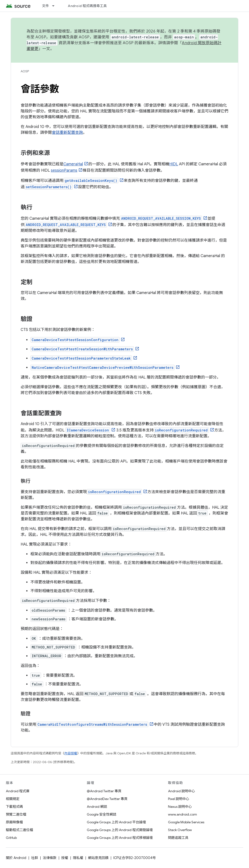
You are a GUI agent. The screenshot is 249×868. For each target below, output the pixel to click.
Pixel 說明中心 (179, 799)
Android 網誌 (97, 807)
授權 (65, 858)
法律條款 (50, 858)
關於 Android (16, 858)
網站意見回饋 (98, 858)
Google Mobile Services (186, 822)
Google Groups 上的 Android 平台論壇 (116, 822)
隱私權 (78, 858)
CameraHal (73, 164)
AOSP (25, 71)
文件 (46, 6)
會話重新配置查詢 (67, 133)
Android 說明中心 (182, 791)
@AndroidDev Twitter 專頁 (107, 799)
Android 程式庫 (18, 791)
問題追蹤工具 (178, 838)
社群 (35, 858)
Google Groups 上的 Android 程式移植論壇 (120, 838)
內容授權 (71, 753)
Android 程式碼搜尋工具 (87, 6)
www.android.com (182, 814)
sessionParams (64, 170)
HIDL (174, 164)
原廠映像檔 (14, 822)
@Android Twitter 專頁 (104, 791)
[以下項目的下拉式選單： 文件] (55, 6)
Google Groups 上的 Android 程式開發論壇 (120, 830)
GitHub (11, 838)
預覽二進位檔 (16, 814)
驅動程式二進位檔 (19, 830)
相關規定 (13, 799)
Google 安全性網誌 (102, 814)
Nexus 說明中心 (180, 807)
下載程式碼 (14, 807)
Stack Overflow (180, 830)
